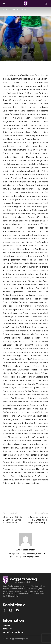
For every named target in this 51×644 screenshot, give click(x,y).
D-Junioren (22, 10)
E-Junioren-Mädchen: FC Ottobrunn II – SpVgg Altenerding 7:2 (37, 520)
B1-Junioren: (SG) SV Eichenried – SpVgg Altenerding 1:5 (13, 520)
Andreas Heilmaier (13, 60)
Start (3, 10)
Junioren (11, 10)
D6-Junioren (26, 43)
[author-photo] (26, 546)
